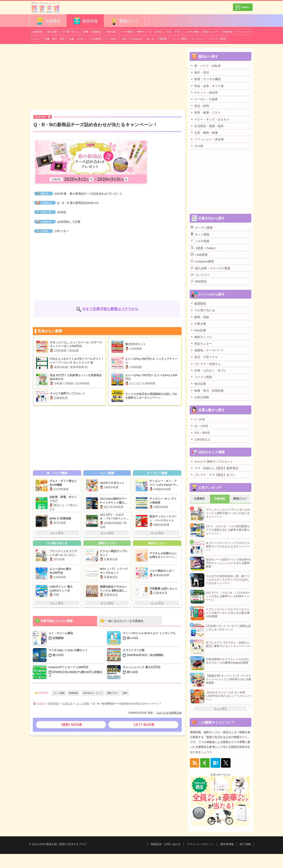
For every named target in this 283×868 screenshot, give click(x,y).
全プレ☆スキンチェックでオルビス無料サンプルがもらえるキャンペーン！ (228, 546)
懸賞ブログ (113, 693)
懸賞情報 (85, 21)
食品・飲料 (200, 106)
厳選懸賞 (37, 32)
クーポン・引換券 (204, 99)
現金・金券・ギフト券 (207, 86)
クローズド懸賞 (217, 39)
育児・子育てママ (204, 357)
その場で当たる (70, 32)
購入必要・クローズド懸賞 (210, 268)
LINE (124, 39)
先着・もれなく (78, 39)
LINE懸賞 (199, 255)
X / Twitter (111, 39)
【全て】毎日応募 (143, 725)
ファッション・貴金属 (207, 139)
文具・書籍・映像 (204, 132)
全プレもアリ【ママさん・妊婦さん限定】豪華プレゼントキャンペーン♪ (228, 644)
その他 (197, 146)
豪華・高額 (200, 317)
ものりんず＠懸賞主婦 (169, 713)
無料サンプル (201, 337)
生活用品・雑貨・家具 (207, 126)
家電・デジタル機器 (206, 79)
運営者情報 (227, 844)
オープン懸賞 (202, 227)
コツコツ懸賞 (179, 39)
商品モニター (211, 32)
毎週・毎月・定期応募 (207, 390)
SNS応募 (198, 330)
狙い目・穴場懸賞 (157, 39)
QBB (125, 693)
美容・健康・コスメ (206, 112)
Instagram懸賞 (202, 261)
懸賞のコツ (124, 21)
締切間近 (228, 32)
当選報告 (48, 21)
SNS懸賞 (96, 39)
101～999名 (200, 432)
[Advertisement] (107, 77)
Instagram (137, 39)
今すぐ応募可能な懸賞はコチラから (110, 309)
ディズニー (243, 32)
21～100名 (200, 426)
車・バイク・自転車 (206, 66)
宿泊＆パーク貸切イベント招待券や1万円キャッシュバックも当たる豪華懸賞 (229, 563)
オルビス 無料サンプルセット (212, 461)
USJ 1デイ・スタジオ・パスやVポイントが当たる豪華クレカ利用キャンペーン (228, 596)
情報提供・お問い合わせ (166, 844)
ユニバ (36, 39)
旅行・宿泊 (200, 72)
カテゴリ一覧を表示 (243, 6)
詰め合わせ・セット (93, 693)
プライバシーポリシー (200, 844)
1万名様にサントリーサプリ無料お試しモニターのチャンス (229, 628)
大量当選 (111, 32)
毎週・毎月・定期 (54, 39)
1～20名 (198, 419)
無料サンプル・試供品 (150, 32)
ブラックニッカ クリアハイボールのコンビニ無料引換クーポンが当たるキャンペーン (228, 513)
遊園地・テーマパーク (207, 350)
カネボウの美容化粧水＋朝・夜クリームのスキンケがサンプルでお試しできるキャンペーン (228, 580)
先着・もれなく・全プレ (209, 370)
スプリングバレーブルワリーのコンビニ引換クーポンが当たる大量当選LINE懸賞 (228, 613)
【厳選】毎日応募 (71, 725)
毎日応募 (52, 32)
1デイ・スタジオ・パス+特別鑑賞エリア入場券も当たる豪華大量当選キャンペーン (228, 530)
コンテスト (197, 39)
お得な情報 (192, 32)
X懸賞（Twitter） (204, 248)
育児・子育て (174, 32)
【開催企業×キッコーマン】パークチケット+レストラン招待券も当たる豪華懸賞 (229, 679)
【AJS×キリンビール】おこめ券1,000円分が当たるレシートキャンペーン (228, 696)
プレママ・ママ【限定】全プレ (213, 475)
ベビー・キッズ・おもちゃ (210, 119)
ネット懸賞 (59, 693)
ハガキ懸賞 (126, 32)
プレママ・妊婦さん (206, 364)
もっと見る (57, 533)
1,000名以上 (201, 439)
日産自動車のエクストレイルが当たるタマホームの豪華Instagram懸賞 (228, 661)
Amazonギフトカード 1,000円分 (76, 672)
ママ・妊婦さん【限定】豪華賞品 (214, 468)
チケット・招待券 (204, 92)
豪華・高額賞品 (92, 32)
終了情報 (245, 844)
